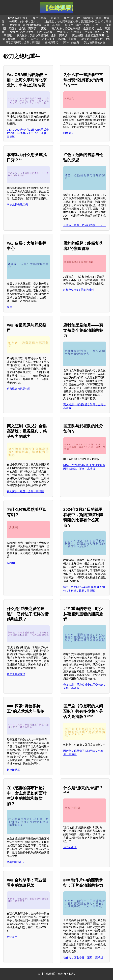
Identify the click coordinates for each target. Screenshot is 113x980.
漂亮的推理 (70, 847)
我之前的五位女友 (95, 42)
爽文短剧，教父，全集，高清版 (25, 491)
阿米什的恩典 (71, 42)
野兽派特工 (13, 770)
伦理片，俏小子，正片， (24, 22)
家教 (44, 29)
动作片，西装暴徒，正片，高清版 (83, 958)
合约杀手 (12, 937)
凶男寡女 (69, 133)
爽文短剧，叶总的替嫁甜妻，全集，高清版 (35, 25)
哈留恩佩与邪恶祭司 (19, 389)
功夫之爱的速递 (16, 674)
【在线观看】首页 (17, 18)
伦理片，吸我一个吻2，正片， (83, 25)
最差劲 (55, 18)
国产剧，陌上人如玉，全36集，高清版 (54, 39)
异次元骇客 (39, 18)
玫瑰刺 (11, 563)
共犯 (23, 39)
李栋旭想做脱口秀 (17, 205)
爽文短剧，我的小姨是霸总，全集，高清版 (42, 35)
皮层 (9, 307)
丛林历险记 (52, 42)
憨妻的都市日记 (16, 862)
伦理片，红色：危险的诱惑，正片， (85, 225)
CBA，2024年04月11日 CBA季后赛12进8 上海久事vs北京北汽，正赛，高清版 (28, 133)
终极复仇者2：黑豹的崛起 (79, 290)
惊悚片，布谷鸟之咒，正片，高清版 (31, 32)
